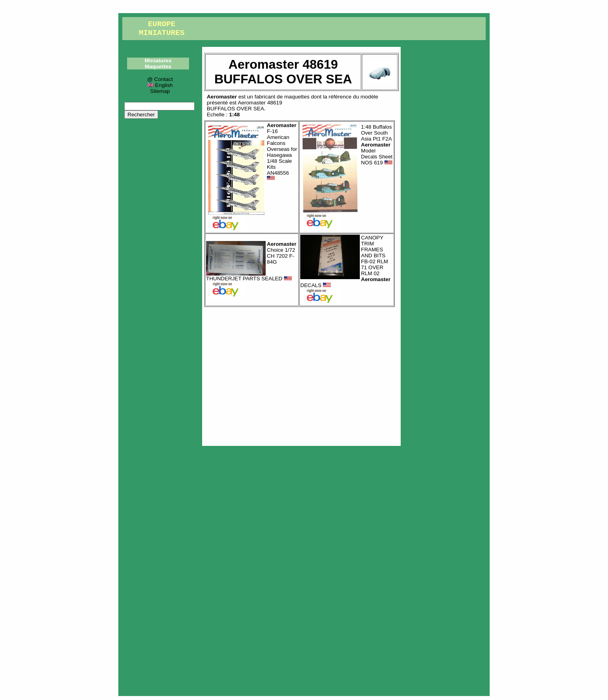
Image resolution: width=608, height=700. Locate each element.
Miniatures (158, 61)
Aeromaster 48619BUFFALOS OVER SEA (245, 106)
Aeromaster (222, 97)
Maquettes (158, 67)
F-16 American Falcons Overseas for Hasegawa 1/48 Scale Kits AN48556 (282, 152)
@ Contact (160, 79)
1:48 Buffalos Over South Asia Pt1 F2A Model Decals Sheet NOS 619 (377, 145)
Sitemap (160, 91)
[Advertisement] (301, 374)
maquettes (297, 97)
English (160, 85)
